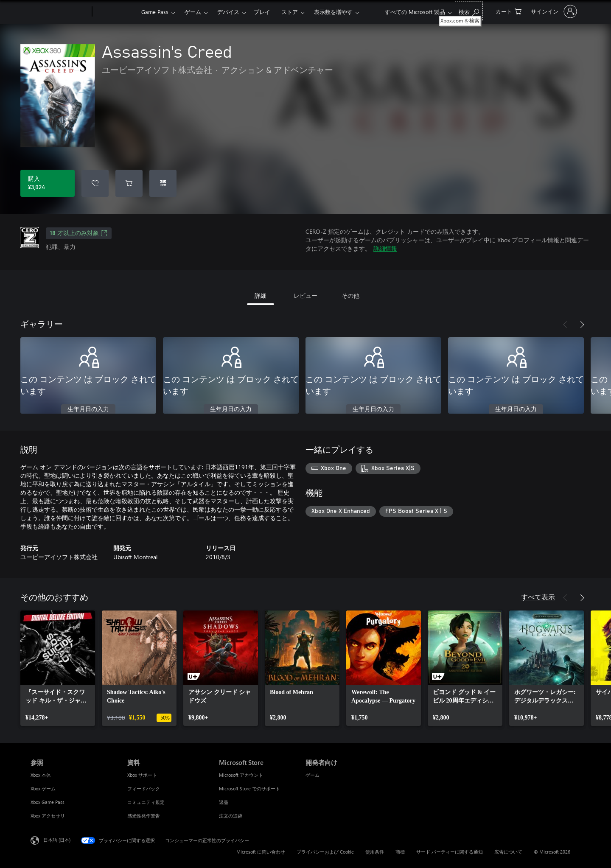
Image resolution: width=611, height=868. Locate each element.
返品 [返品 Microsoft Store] (224, 802)
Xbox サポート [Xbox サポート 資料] (142, 775)
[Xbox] (116, 12)
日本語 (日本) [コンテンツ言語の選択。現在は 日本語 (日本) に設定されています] (57, 840)
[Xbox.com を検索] (469, 11)
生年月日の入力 (88, 409)
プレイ (262, 12)
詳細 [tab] (261, 295)
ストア (290, 12)
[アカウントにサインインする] (553, 11)
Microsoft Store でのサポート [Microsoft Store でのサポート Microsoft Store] (249, 788)
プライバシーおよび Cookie (325, 852)
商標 (400, 852)
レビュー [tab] (305, 295)
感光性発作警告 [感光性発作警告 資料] (144, 816)
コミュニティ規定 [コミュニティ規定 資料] (146, 802)
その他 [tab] (350, 295)
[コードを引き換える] (163, 183)
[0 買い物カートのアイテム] (509, 11)
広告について (508, 852)
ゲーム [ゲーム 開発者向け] (313, 775)
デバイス (228, 12)
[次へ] (582, 325)
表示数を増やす (333, 12)
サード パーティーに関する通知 (450, 852)
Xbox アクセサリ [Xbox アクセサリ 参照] (48, 816)
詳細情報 (385, 248)
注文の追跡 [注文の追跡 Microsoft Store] (231, 816)
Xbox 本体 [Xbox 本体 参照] (41, 775)
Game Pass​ (155, 12)
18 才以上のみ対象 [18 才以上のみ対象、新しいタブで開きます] (79, 233)
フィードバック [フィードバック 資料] (144, 788)
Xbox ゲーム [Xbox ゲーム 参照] (43, 788)
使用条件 (375, 852)
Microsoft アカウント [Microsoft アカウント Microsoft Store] (241, 775)
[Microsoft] (60, 12)
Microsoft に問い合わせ (261, 852)
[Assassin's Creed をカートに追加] (129, 183)
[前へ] (565, 325)
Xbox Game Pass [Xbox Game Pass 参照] (48, 802)
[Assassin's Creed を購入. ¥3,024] (48, 183)
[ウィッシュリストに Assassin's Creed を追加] (95, 183)
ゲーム (193, 12)
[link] (58, 668)
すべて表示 (538, 597)
